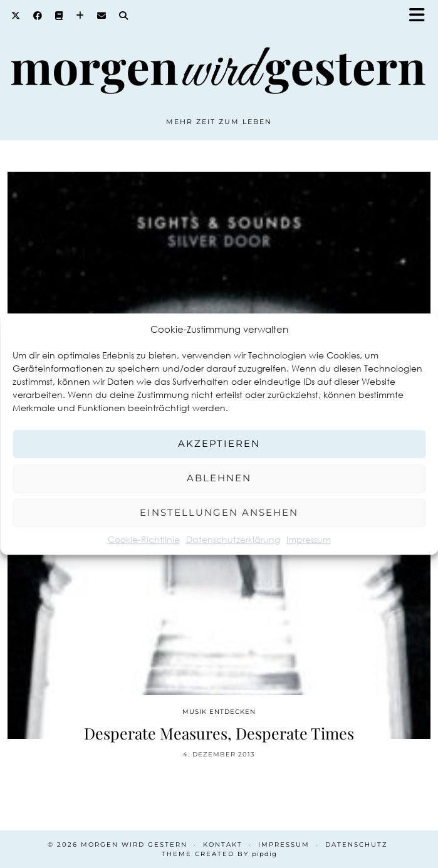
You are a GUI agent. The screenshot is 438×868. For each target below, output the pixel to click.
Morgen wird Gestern (134, 844)
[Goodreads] (59, 16)
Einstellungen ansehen (219, 512)
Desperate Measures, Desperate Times (219, 733)
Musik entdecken (219, 712)
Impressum (309, 539)
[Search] (124, 16)
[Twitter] (16, 16)
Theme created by (219, 854)
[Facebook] (38, 16)
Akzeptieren (219, 443)
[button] (421, 16)
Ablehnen (219, 478)
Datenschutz (357, 844)
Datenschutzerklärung (233, 539)
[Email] (102, 16)
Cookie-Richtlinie (144, 539)
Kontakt (223, 844)
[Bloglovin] (80, 16)
